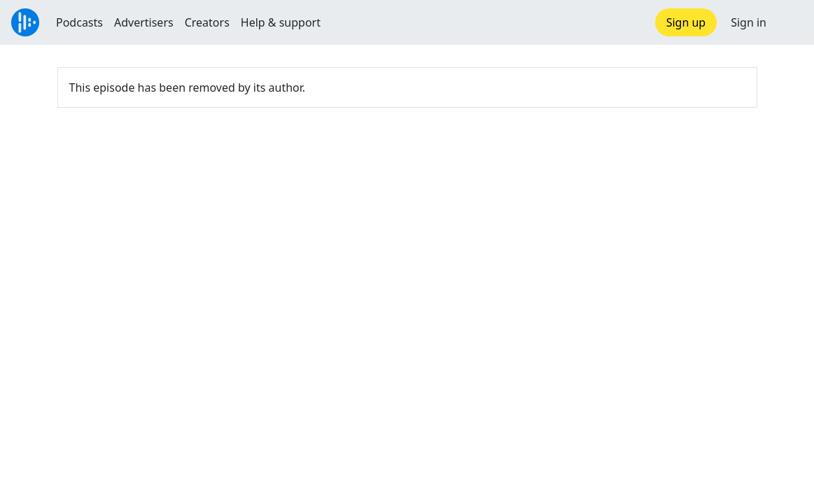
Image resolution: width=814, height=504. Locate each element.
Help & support (281, 22)
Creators (207, 22)
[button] (790, 22)
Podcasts (79, 22)
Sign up (686, 22)
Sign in (749, 22)
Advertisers (144, 22)
